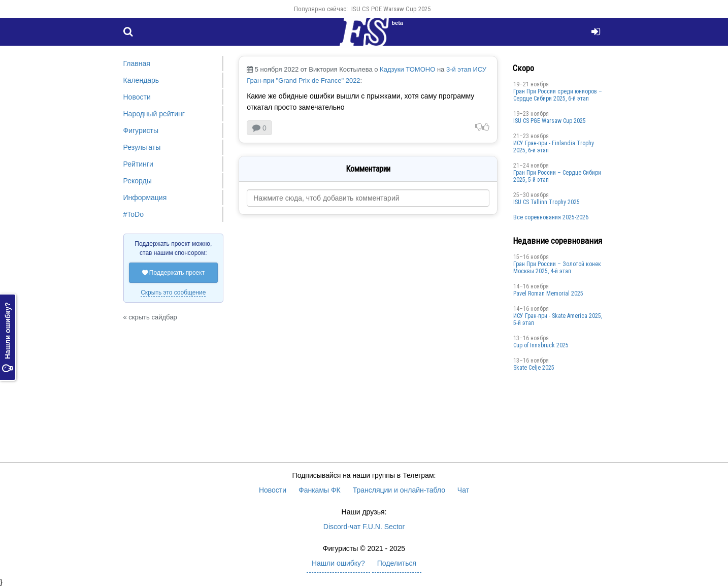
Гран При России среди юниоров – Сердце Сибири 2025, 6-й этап (558, 95)
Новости (137, 97)
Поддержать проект (174, 273)
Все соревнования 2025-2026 (551, 217)
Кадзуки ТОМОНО (407, 69)
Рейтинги (138, 164)
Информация (145, 198)
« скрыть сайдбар (150, 317)
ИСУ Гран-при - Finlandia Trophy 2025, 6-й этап (554, 147)
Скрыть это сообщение (173, 292)
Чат (463, 490)
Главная (137, 63)
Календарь (141, 80)
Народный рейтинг (154, 114)
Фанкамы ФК (320, 490)
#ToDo (134, 214)
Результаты (142, 147)
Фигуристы (141, 131)
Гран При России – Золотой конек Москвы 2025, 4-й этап (557, 268)
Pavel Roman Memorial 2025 (548, 294)
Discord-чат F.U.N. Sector (364, 527)
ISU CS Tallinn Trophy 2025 (547, 202)
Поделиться (397, 563)
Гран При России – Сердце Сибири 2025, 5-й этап (557, 176)
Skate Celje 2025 (534, 368)
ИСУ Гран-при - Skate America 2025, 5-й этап (558, 319)
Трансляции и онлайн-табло (399, 490)
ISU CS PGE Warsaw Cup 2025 (391, 9)
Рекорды (138, 181)
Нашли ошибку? (8, 337)
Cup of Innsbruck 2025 (541, 345)
